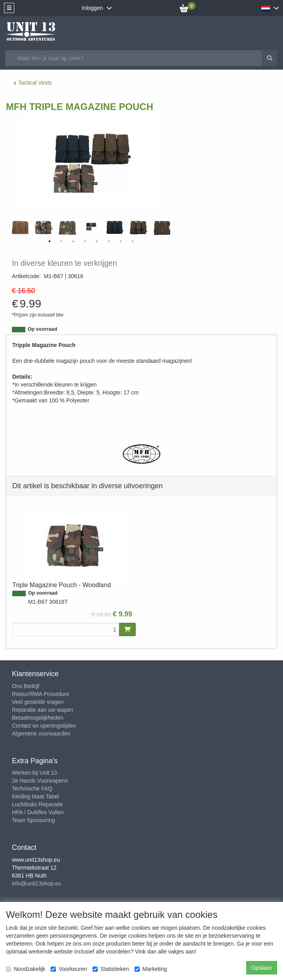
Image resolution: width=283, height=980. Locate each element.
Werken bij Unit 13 (34, 773)
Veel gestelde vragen (38, 702)
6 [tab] (109, 241)
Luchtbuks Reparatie (37, 804)
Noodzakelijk (26, 969)
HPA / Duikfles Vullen (38, 812)
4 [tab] (85, 241)
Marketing (151, 969)
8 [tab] (133, 241)
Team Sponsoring (33, 820)
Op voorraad (42, 329)
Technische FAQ (32, 789)
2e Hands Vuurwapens (40, 781)
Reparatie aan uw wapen (43, 710)
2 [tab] (61, 241)
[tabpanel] (91, 227)
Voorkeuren (69, 969)
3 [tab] (73, 241)
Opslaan (262, 968)
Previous (10, 228)
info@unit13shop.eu (37, 883)
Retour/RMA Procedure (41, 694)
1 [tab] (49, 241)
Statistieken (111, 969)
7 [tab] (121, 241)
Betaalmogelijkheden (38, 718)
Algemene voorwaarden (41, 734)
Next (172, 228)
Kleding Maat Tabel (35, 796)
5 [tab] (97, 241)
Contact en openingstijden (44, 726)
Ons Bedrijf (26, 686)
